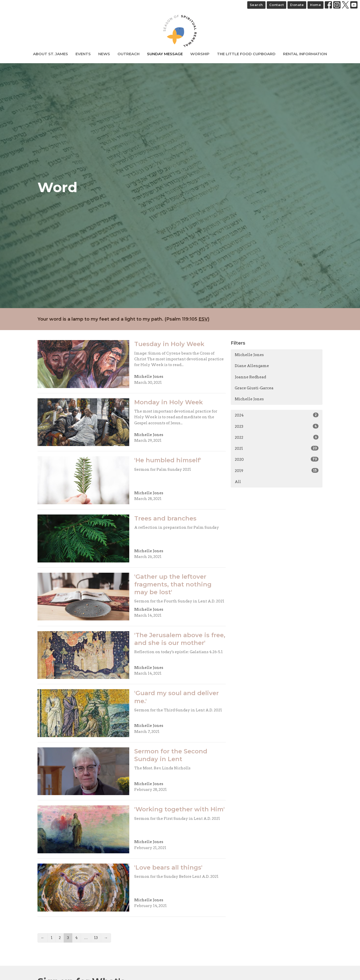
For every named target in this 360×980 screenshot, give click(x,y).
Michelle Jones (249, 355)
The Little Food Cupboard (246, 54)
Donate (297, 5)
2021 (277, 448)
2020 (277, 459)
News (104, 54)
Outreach (128, 54)
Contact (277, 5)
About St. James (50, 54)
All (238, 482)
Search (256, 5)
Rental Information (305, 54)
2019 (277, 471)
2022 (277, 437)
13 (96, 938)
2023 (277, 426)
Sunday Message (165, 54)
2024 (277, 415)
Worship (200, 54)
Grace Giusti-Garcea (254, 388)
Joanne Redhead (250, 377)
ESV (203, 319)
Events (83, 54)
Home (315, 5)
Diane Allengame (252, 366)
